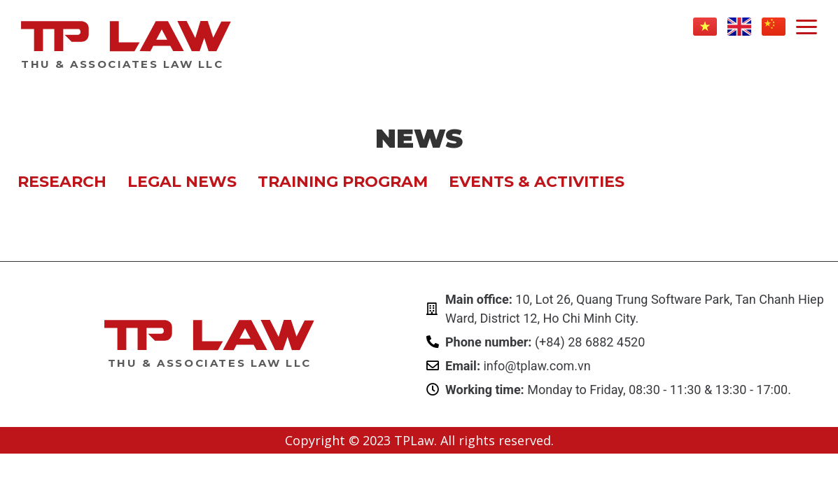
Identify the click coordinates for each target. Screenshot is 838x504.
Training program (343, 182)
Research (62, 182)
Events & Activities (537, 182)
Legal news (182, 182)
